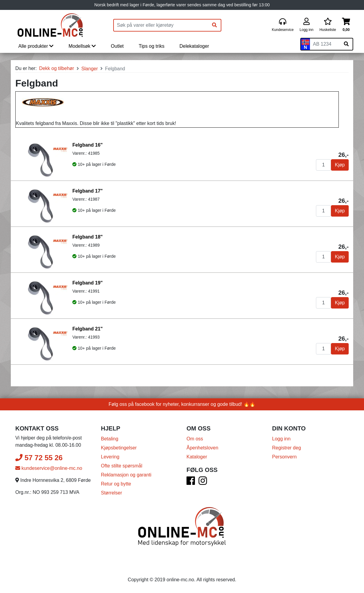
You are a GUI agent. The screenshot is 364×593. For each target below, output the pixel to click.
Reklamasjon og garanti (126, 475)
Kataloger (197, 457)
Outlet (117, 46)
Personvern (284, 457)
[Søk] (214, 25)
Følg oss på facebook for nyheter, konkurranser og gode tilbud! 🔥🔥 (182, 404)
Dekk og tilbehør (57, 68)
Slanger (90, 69)
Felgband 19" (88, 283)
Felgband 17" (88, 191)
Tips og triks (152, 46)
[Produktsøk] (161, 25)
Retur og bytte (116, 484)
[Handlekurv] (346, 25)
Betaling (110, 439)
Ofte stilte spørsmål (122, 466)
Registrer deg (287, 448)
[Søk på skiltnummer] (346, 44)
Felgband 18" (88, 237)
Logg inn (281, 439)
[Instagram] (203, 483)
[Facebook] (191, 483)
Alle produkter (36, 46)
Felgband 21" (88, 329)
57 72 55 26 (39, 458)
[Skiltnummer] (325, 44)
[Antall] (323, 165)
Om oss (195, 439)
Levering (110, 457)
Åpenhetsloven (202, 448)
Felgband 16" (88, 145)
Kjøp (340, 165)
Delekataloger (194, 46)
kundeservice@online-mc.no (49, 468)
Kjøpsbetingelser (119, 448)
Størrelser (111, 493)
